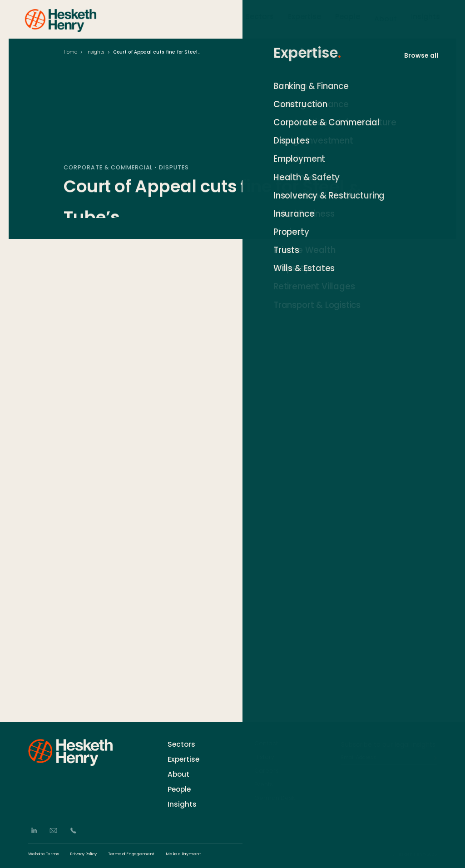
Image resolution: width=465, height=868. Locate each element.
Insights (425, 19)
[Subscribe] (433, 758)
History (264, 757)
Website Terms (44, 854)
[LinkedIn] (34, 831)
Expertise (304, 19)
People (348, 19)
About (386, 19)
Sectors (260, 19)
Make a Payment (183, 854)
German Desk (275, 798)
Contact (266, 744)
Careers (267, 771)
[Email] (53, 831)
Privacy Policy (83, 854)
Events (264, 784)
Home (70, 52)
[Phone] (73, 831)
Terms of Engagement (131, 854)
